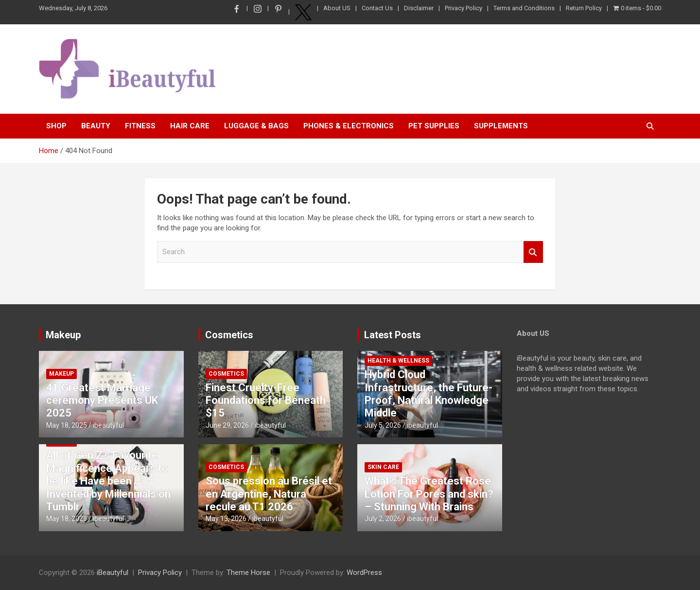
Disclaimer (419, 8)
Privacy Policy (464, 8)
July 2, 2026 (383, 519)
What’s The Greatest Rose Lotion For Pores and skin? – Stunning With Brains (429, 494)
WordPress (364, 573)
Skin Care (383, 467)
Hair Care (190, 126)
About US (337, 8)
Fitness (140, 126)
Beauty (96, 126)
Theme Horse (248, 573)
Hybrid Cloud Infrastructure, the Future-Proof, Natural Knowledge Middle (429, 394)
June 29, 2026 (227, 425)
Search (533, 252)
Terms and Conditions (524, 8)
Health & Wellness (398, 361)
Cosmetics (229, 335)
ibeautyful (108, 425)
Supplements (501, 126)
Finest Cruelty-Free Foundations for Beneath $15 (266, 400)
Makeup (63, 335)
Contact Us (377, 8)
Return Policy (584, 8)
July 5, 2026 (383, 425)
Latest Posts (393, 335)
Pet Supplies (434, 126)
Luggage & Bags (256, 126)
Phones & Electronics (349, 126)
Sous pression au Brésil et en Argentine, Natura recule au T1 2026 (269, 494)
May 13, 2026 (226, 519)
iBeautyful (113, 573)
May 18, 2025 (67, 425)
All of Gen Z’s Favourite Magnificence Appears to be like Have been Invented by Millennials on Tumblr (108, 481)
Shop (56, 126)
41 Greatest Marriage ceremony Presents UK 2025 (102, 400)
